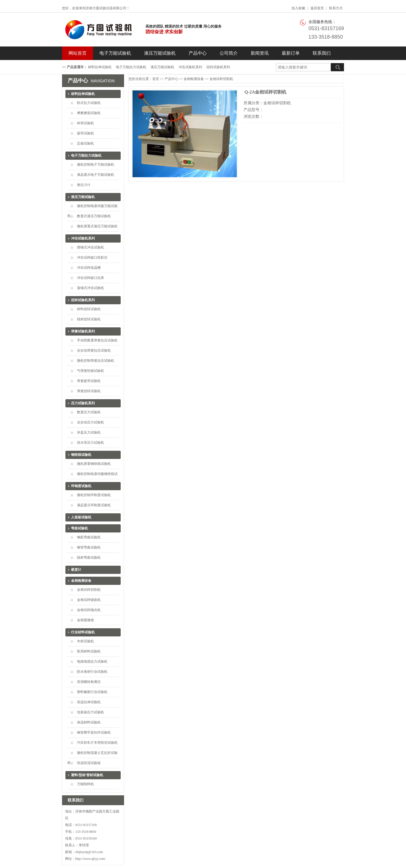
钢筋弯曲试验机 (89, 537)
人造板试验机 (81, 517)
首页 (156, 79)
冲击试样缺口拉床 (91, 278)
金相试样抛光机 (89, 610)
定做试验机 (85, 143)
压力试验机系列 (83, 403)
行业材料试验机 (83, 632)
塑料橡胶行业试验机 (92, 692)
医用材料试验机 (89, 651)
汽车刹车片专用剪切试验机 (97, 743)
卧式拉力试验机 (89, 103)
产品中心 (198, 53)
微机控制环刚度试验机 (94, 495)
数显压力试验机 (89, 412)
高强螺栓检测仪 (89, 682)
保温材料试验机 (89, 722)
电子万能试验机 (115, 53)
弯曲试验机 (80, 528)
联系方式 (336, 8)
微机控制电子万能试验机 (96, 165)
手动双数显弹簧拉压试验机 (97, 340)
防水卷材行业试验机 (92, 672)
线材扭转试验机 (89, 319)
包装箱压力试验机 (91, 712)
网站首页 (78, 53)
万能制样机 (85, 784)
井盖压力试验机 (89, 432)
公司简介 (229, 53)
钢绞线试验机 (81, 455)
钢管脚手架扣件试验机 (94, 732)
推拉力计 (84, 185)
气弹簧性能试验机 (91, 371)
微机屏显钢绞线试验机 (94, 464)
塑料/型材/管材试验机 (87, 775)
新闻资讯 (260, 53)
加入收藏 (298, 8)
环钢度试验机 (81, 486)
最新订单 (291, 53)
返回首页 (317, 8)
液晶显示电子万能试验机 (96, 175)
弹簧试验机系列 (83, 331)
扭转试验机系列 (218, 67)
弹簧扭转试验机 (89, 391)
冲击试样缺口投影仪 (92, 257)
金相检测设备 (81, 581)
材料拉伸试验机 (100, 67)
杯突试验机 (85, 123)
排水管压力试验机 (91, 443)
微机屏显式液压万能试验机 (97, 226)
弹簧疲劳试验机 (89, 381)
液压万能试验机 (160, 53)
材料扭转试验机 (89, 309)
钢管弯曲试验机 (89, 547)
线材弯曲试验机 (89, 558)
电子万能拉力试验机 (131, 67)
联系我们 (322, 53)
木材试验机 (85, 641)
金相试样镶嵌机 (89, 600)
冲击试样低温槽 (89, 268)
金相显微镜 (85, 620)
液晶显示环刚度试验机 (94, 505)
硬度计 (76, 570)
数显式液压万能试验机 (94, 216)
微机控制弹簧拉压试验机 (96, 361)
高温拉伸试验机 (89, 702)
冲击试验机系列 (190, 67)
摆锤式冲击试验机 (91, 247)
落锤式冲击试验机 (91, 288)
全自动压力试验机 (91, 422)
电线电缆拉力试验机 (92, 661)
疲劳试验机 (85, 133)
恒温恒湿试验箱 (89, 763)
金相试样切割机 (89, 590)
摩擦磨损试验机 (89, 113)
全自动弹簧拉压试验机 (94, 350)
